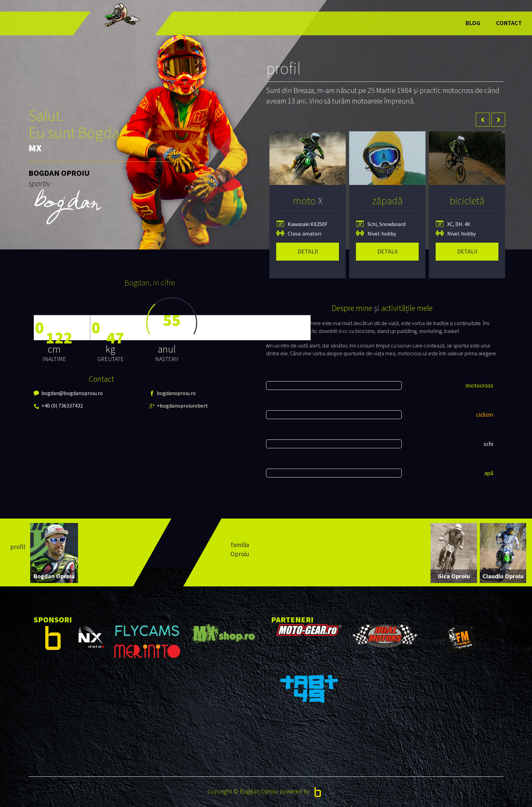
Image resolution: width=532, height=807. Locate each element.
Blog (473, 23)
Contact (509, 23)
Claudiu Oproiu (503, 576)
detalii (308, 251)
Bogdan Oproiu (54, 576)
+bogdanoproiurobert (163, 406)
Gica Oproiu (454, 576)
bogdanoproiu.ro (163, 393)
